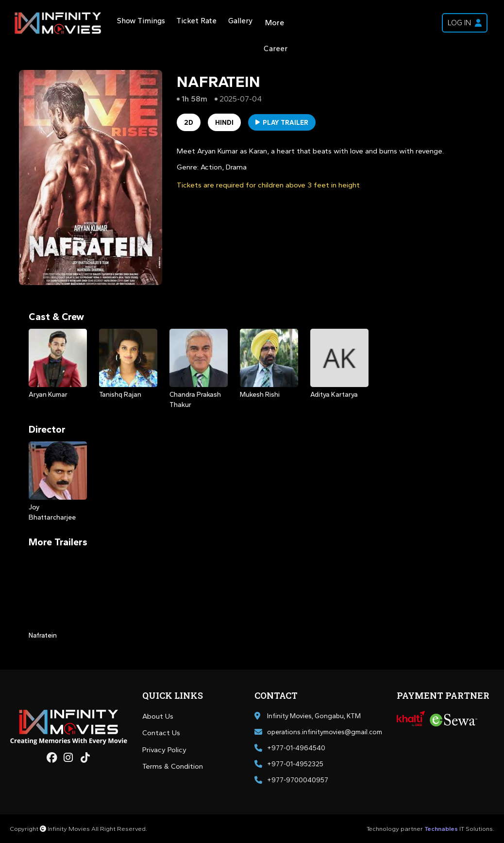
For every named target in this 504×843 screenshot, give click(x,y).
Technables (441, 829)
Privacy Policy (164, 750)
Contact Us (161, 733)
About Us (158, 716)
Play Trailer (282, 123)
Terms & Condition (173, 766)
